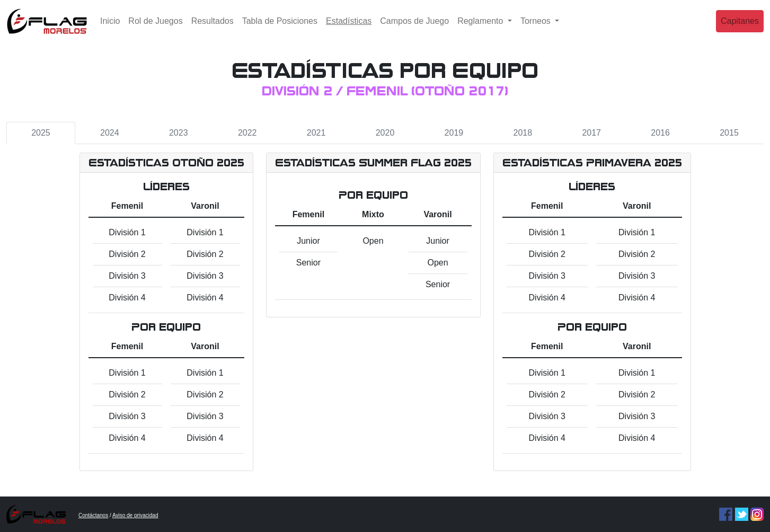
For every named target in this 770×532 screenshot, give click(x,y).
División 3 (127, 276)
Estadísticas (351, 28)
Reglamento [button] (481, 29)
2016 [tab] (660, 133)
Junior (308, 241)
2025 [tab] (41, 133)
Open (373, 241)
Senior (308, 263)
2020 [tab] (385, 133)
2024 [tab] (110, 133)
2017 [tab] (591, 133)
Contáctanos (93, 515)
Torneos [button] (537, 29)
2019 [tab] (454, 133)
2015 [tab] (729, 133)
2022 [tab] (247, 133)
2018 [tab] (523, 133)
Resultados (213, 29)
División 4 (127, 298)
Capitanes (740, 29)
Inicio (110, 29)
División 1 (127, 232)
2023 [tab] (179, 133)
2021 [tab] (316, 133)
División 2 (127, 254)
